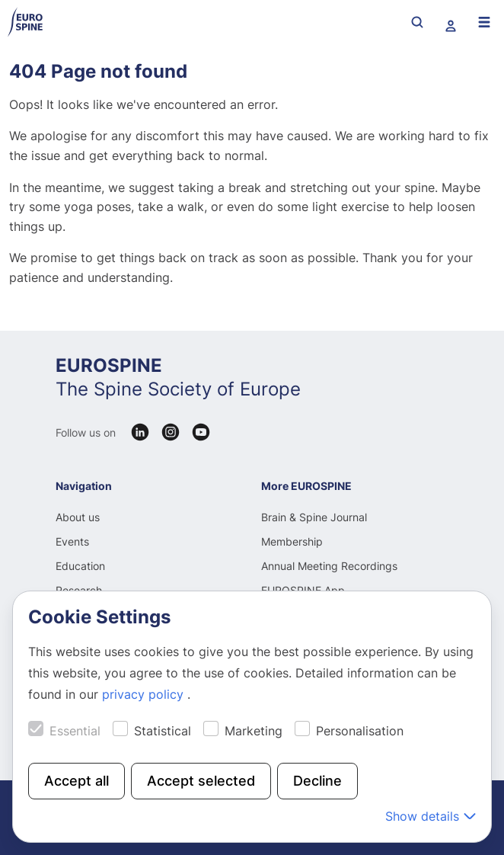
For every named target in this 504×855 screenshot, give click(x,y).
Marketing (254, 731)
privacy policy (145, 694)
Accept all (77, 781)
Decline (317, 781)
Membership (292, 541)
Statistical (163, 731)
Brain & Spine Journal (314, 517)
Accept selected (201, 781)
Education (80, 566)
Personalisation (360, 731)
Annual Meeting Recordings (329, 566)
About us (78, 517)
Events (72, 541)
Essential (75, 731)
